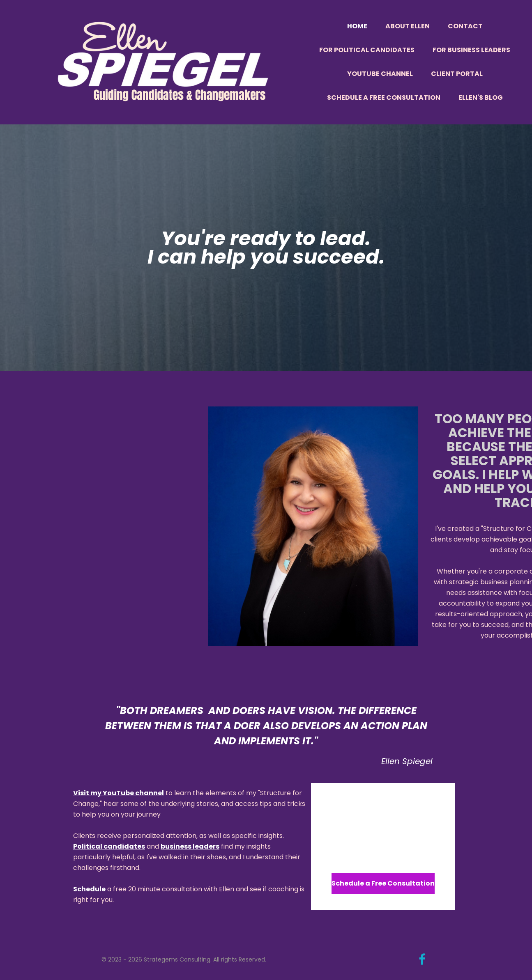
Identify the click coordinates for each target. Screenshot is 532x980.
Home (357, 26)
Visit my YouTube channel (119, 793)
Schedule (89, 889)
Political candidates (109, 846)
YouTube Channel (380, 74)
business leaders (190, 846)
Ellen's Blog (481, 98)
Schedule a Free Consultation (384, 98)
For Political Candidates (367, 50)
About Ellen (408, 26)
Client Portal (457, 74)
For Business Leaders (471, 50)
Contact (465, 26)
